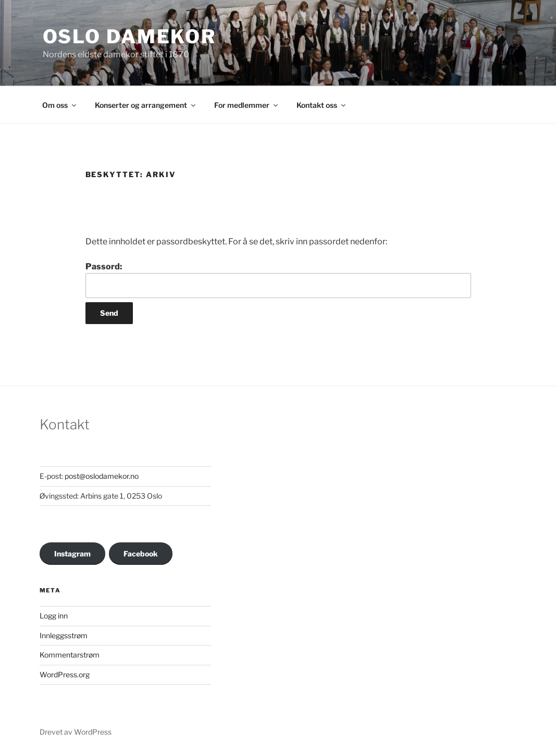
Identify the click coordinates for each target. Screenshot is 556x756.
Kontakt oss (322, 105)
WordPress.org (65, 674)
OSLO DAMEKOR (130, 36)
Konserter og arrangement (146, 105)
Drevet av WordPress (76, 732)
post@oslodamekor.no (102, 476)
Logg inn (54, 616)
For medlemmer (247, 105)
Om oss (60, 105)
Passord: (278, 280)
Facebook (141, 554)
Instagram (72, 554)
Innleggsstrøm (64, 635)
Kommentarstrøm (70, 655)
